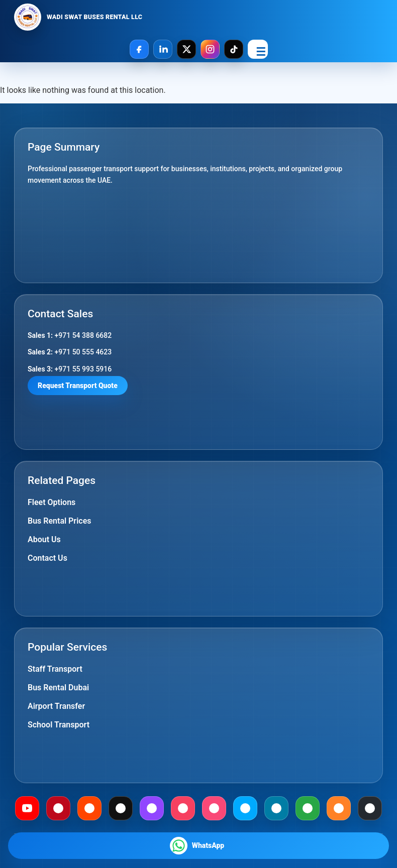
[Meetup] (183, 808)
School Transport (59, 725)
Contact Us (47, 558)
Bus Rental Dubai (58, 688)
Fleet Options (52, 502)
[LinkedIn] (163, 49)
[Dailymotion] (245, 808)
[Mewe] (276, 808)
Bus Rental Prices (59, 521)
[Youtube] (27, 808)
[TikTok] (234, 49)
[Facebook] (139, 49)
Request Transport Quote (78, 386)
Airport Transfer (56, 706)
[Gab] (308, 808)
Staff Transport (55, 669)
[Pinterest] (58, 808)
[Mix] (339, 808)
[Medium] (121, 808)
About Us (44, 539)
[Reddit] (89, 808)
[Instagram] (210, 49)
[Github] (370, 808)
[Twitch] (152, 808)
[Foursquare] (214, 808)
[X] (186, 49)
